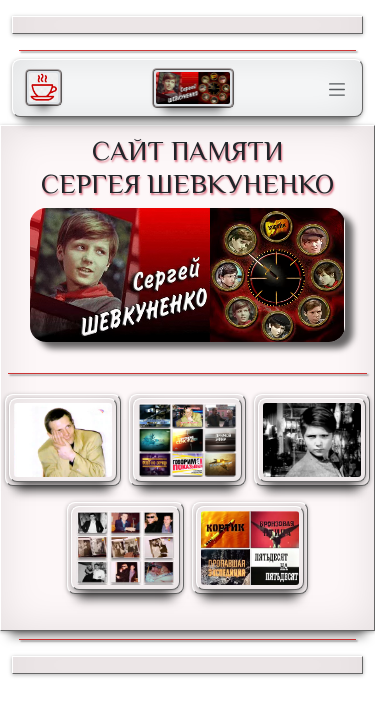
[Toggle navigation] (337, 90)
